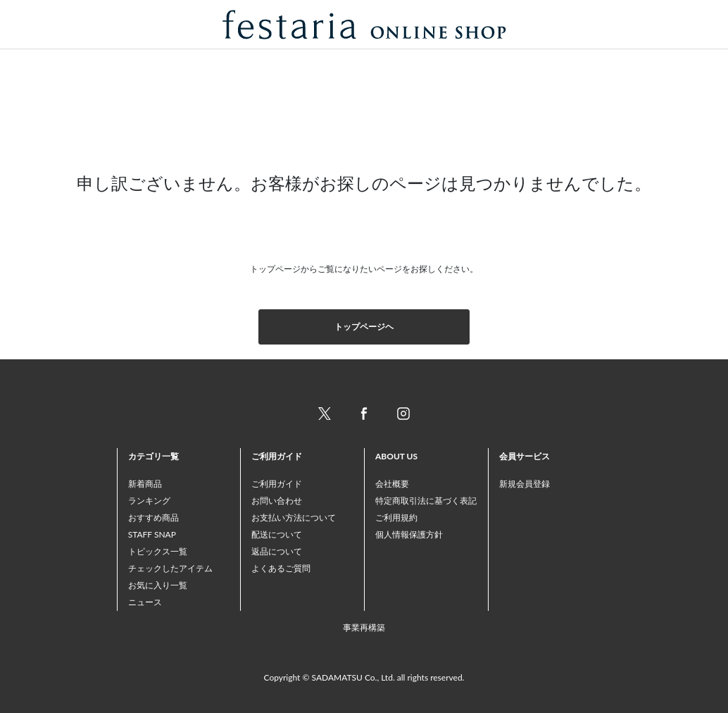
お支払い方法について (294, 517)
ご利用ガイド (277, 484)
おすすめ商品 (153, 517)
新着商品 (145, 484)
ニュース (145, 602)
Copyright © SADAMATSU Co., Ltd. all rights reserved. (364, 677)
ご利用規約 (396, 517)
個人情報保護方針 (409, 534)
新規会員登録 (525, 484)
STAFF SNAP (152, 534)
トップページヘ (364, 327)
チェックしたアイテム (170, 568)
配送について (277, 534)
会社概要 (392, 484)
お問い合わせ (277, 501)
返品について (277, 551)
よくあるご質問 (281, 568)
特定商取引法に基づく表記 (426, 501)
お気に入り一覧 (158, 585)
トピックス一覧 (158, 551)
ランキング (149, 501)
